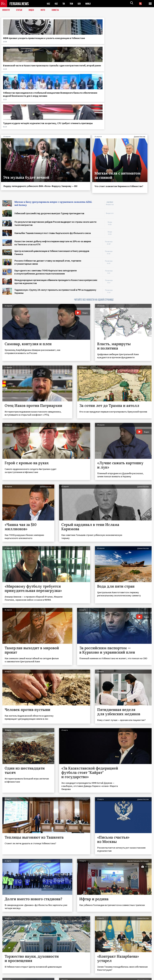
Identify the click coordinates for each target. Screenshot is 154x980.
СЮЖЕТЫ (57, 10)
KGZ (56, 4)
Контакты (8, 973)
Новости (6, 10)
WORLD (89, 4)
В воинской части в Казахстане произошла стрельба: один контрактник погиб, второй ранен (57, 44)
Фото (44, 10)
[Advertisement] (135, 163)
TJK (64, 4)
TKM (72, 4)
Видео (32, 10)
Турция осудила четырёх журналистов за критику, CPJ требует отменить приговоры (133, 43)
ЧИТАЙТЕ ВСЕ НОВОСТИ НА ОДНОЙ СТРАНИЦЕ (94, 227)
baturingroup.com (95, 977)
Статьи (20, 10)
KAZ (48, 4)
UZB (80, 4)
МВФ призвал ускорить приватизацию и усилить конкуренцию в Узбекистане (17, 43)
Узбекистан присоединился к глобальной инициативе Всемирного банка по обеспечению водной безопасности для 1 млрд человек (96, 46)
